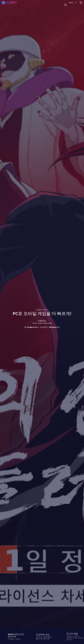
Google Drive (31, 327)
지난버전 (43, 327)
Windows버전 (54, 327)
